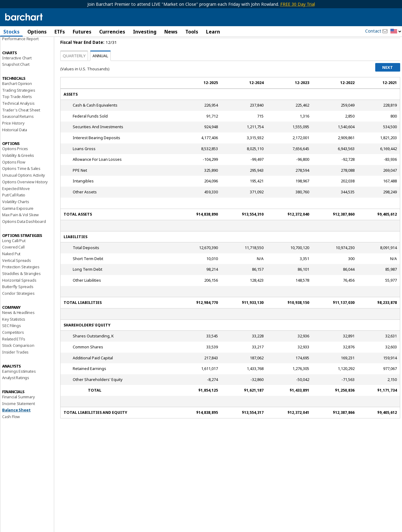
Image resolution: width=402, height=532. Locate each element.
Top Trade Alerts (17, 112)
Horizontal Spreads (19, 296)
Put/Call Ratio (14, 211)
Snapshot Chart (16, 80)
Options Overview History (25, 198)
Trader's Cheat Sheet (21, 126)
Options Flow (14, 178)
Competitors (13, 348)
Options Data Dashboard (24, 237)
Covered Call (13, 263)
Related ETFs (14, 354)
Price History (13, 139)
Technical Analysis (18, 119)
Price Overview (16, 48)
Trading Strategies (19, 106)
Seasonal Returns (18, 132)
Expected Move (16, 204)
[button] (396, 32)
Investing (145, 32)
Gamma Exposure (18, 224)
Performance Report (20, 55)
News (171, 32)
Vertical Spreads (17, 276)
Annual (100, 72)
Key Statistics (14, 335)
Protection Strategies (21, 283)
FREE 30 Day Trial (298, 4)
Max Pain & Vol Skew (20, 231)
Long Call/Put (14, 256)
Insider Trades (15, 368)
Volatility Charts (16, 217)
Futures (82, 32)
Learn (213, 32)
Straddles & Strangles (21, 289)
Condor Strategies (18, 309)
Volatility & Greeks (18, 171)
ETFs (60, 32)
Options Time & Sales (21, 184)
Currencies (112, 32)
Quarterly (74, 72)
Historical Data (15, 146)
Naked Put (11, 270)
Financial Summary (19, 413)
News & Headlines (18, 328)
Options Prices (15, 164)
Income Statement (19, 419)
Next (388, 83)
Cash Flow (11, 432)
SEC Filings (12, 341)
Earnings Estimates (19, 387)
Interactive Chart (17, 73)
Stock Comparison (18, 361)
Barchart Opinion (17, 99)
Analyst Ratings (16, 393)
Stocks (11, 32)
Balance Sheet (16, 426)
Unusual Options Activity (24, 191)
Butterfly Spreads (18, 302)
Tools (192, 32)
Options (37, 32)
